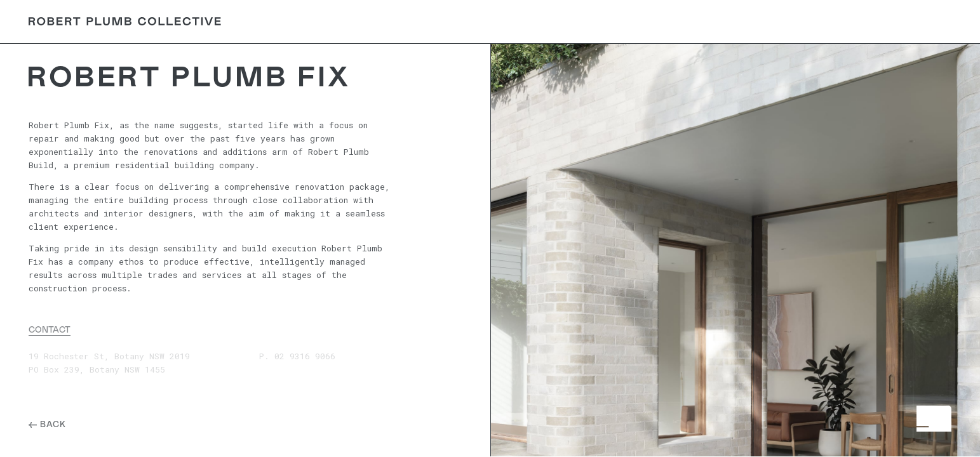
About (713, 22)
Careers (812, 22)
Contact (919, 22)
